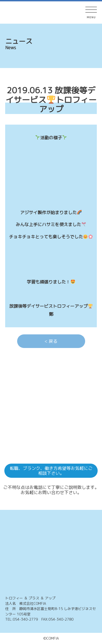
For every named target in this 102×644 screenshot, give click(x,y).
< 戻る (51, 341)
